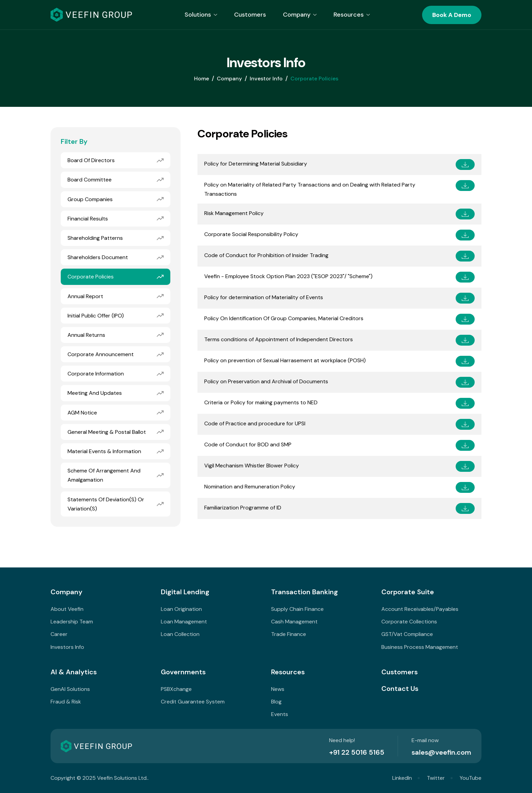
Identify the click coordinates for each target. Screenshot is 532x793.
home (202, 79)
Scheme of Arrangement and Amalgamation (104, 476)
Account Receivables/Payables (420, 609)
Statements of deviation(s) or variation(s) (106, 505)
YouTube (471, 778)
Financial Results (88, 219)
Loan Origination (181, 609)
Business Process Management (420, 647)
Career (59, 634)
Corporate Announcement (101, 355)
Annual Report (85, 297)
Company (229, 79)
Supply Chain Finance (297, 609)
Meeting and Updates (95, 394)
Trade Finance (289, 634)
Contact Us (400, 689)
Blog (276, 702)
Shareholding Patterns (95, 239)
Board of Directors (91, 161)
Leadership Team (72, 622)
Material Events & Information (104, 452)
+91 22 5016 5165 (357, 752)
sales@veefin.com (441, 752)
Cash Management (294, 622)
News (278, 689)
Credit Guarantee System (193, 702)
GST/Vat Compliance (407, 634)
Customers (250, 15)
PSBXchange (176, 689)
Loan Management (184, 622)
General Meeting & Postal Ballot (107, 433)
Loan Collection (180, 634)
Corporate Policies (91, 277)
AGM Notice (82, 413)
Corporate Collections (409, 622)
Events (280, 714)
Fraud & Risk (66, 702)
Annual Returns (86, 336)
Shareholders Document (98, 258)
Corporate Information (96, 374)
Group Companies (90, 200)
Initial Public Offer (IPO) (96, 316)
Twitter (436, 778)
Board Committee (90, 180)
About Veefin (67, 609)
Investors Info (67, 647)
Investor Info (266, 79)
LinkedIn (402, 778)
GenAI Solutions (70, 689)
